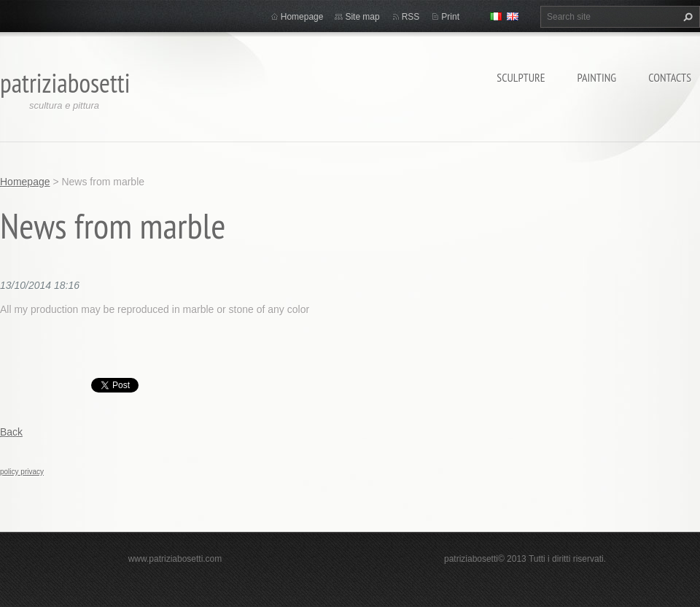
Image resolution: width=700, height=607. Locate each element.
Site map (362, 17)
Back (11, 432)
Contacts (670, 77)
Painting (597, 77)
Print (450, 17)
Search (686, 17)
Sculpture (521, 77)
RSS (411, 17)
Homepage (302, 17)
